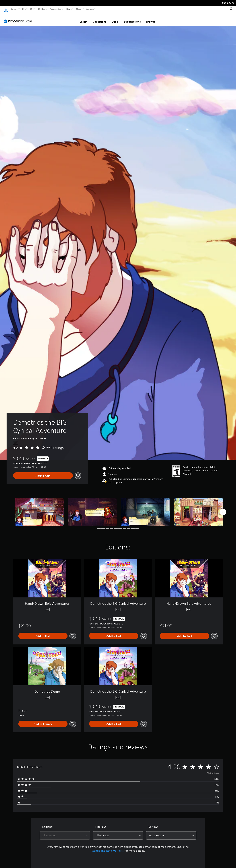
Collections (100, 19)
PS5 (24, 9)
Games (14, 9)
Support (90, 9)
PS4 (32, 9)
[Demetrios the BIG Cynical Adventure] (39, 509)
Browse (151, 19)
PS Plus (42, 9)
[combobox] (65, 832)
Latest (84, 19)
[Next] (223, 509)
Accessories (55, 9)
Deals (115, 19)
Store (79, 9)
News (69, 9)
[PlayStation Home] (6, 9)
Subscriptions (132, 19)
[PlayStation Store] (19, 18)
